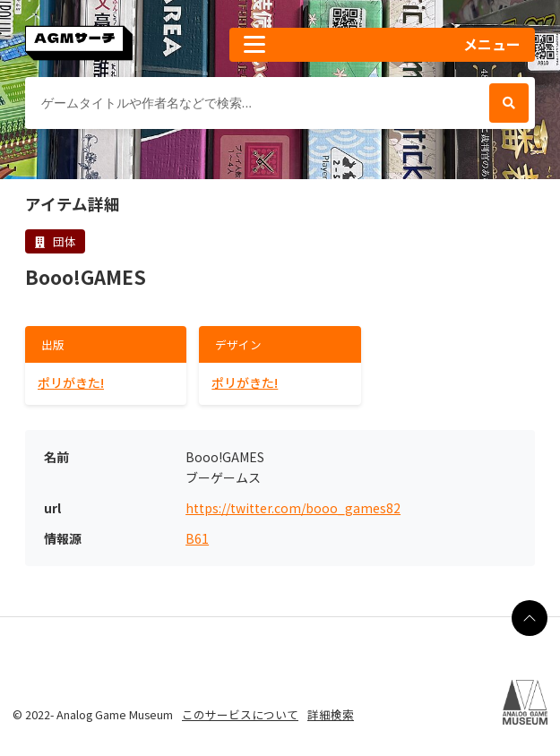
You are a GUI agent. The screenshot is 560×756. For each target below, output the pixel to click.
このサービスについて (240, 714)
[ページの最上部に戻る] (530, 618)
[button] (382, 45)
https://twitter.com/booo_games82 (293, 508)
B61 (197, 539)
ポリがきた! (71, 382)
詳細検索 (331, 714)
